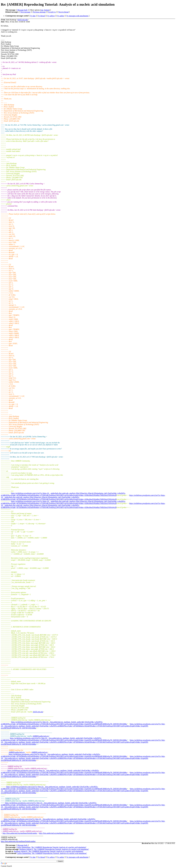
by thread (42, 16)
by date (33, 16)
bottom (47, 10)
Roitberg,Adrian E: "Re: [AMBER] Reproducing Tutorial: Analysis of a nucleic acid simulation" (54, 849)
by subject (51, 16)
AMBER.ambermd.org (41, 736)
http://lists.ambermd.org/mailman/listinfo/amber (20, 833)
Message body (22, 10)
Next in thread (63, 12)
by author (61, 16)
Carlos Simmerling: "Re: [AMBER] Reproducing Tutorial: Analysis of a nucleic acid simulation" (51, 847)
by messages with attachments (78, 16)
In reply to (52, 12)
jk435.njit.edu (23, 20)
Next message (25, 12)
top (42, 10)
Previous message (39, 12)
